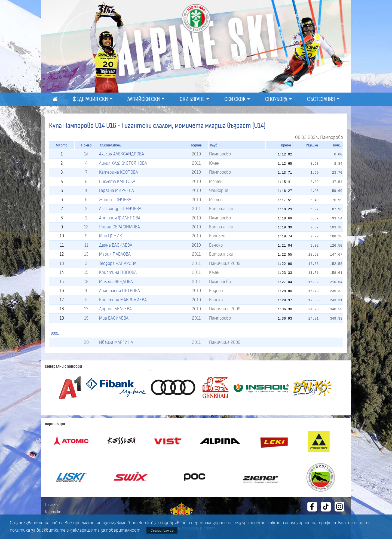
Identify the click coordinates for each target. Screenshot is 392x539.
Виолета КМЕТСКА (117, 181)
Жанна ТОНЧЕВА (115, 200)
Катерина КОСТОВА (119, 172)
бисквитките (51, 530)
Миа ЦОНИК (111, 236)
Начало (51, 505)
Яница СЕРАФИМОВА (120, 227)
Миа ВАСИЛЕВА (114, 318)
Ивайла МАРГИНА (116, 342)
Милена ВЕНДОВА (116, 282)
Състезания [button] (321, 99)
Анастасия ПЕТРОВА (120, 291)
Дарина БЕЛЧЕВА (115, 309)
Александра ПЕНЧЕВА (120, 209)
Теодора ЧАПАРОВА (118, 263)
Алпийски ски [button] (144, 99)
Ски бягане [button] (192, 99)
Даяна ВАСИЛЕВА (116, 245)
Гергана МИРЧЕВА (117, 190)
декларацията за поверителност (105, 530)
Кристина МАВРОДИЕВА (123, 300)
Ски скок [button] (235, 99)
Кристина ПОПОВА (118, 272)
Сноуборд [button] (276, 99)
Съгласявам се (162, 530)
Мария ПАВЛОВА (115, 254)
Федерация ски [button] (90, 99)
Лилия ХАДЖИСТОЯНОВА (123, 163)
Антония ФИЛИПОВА (120, 218)
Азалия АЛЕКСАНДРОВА (122, 154)
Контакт (54, 512)
